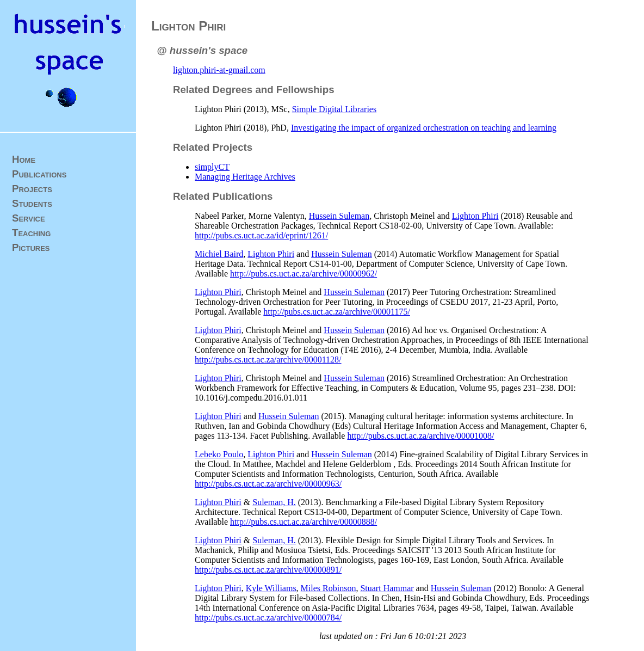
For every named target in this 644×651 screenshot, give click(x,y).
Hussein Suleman (339, 216)
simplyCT (212, 167)
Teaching (31, 233)
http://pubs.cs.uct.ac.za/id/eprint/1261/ (261, 235)
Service (29, 218)
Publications (39, 174)
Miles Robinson (329, 588)
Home (24, 159)
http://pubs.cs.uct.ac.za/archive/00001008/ (420, 436)
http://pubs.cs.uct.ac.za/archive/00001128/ (268, 360)
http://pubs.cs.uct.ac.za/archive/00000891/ (268, 570)
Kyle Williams (271, 588)
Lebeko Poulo (219, 454)
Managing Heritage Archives (245, 177)
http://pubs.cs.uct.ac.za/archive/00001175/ (337, 312)
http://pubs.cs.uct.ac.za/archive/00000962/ (304, 274)
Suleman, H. (274, 502)
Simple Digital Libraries (335, 109)
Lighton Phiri (475, 216)
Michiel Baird (219, 254)
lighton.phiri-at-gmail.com (219, 70)
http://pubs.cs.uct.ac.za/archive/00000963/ (268, 484)
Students (32, 203)
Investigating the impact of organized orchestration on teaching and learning (424, 128)
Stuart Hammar (387, 588)
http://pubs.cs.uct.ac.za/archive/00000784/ (268, 618)
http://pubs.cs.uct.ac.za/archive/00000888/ (304, 522)
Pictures (31, 247)
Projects (32, 189)
